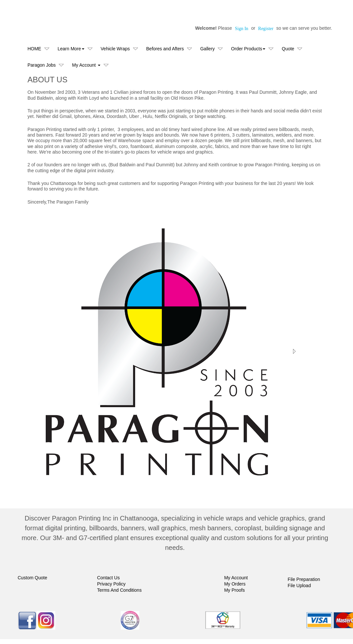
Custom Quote (32, 578)
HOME (34, 49)
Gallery (207, 49)
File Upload (299, 586)
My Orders (235, 584)
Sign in (242, 29)
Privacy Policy (111, 584)
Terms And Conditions (119, 590)
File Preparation (304, 579)
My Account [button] (86, 65)
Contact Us (108, 578)
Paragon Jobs (42, 65)
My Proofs (234, 590)
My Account (236, 578)
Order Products (248, 49)
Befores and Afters (165, 49)
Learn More (71, 49)
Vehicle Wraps (115, 49)
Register (266, 29)
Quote (288, 49)
